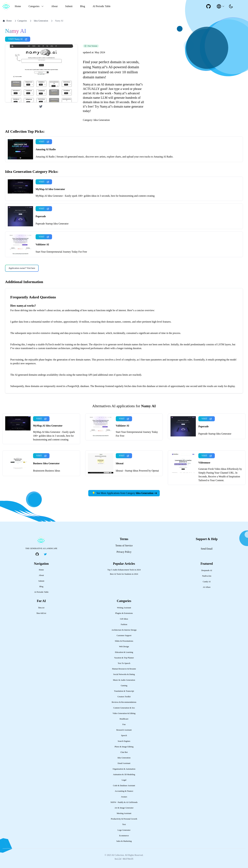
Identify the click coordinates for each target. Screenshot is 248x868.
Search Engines (124, 741)
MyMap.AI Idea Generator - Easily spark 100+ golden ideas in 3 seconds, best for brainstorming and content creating (95, 196)
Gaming (124, 686)
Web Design (124, 647)
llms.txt (41, 608)
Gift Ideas (124, 619)
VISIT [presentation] (44, 142)
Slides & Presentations (124, 641)
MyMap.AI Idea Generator (50, 189)
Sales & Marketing (124, 841)
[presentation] (231, 6)
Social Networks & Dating (124, 674)
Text (124, 824)
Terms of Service (124, 546)
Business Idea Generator (46, 463)
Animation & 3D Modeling (124, 774)
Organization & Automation (124, 769)
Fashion (124, 624)
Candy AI (207, 582)
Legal (124, 780)
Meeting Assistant (124, 813)
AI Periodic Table (101, 6)
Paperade (41, 216)
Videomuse (204, 463)
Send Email (207, 549)
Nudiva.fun (207, 576)
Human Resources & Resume (124, 669)
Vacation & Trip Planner (124, 658)
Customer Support (124, 635)
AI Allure (207, 587)
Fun (124, 724)
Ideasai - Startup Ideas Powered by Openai (137, 471)
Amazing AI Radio (46, 149)
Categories (20, 21)
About (54, 6)
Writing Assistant (124, 608)
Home (18, 6)
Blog (82, 6)
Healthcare (124, 719)
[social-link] (208, 6)
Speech (124, 735)
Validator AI (42, 244)
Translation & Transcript (124, 691)
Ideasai (120, 463)
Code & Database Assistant (124, 786)
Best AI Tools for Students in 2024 (124, 574)
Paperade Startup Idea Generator (52, 224)
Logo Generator (124, 830)
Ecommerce (124, 836)
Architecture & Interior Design (124, 630)
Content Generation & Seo (124, 708)
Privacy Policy (124, 552)
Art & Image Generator (124, 808)
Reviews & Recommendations (124, 702)
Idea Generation (41, 21)
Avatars (124, 797)
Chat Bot (124, 752)
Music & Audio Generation (124, 680)
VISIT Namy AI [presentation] (18, 39)
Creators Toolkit (124, 697)
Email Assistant (124, 763)
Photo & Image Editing (124, 747)
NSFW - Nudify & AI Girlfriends (124, 802)
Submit (69, 6)
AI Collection (118, 855)
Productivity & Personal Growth (124, 819)
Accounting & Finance (124, 791)
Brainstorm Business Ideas (47, 471)
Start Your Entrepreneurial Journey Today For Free (61, 252)
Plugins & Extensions (124, 613)
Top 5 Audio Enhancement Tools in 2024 (124, 570)
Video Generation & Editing (124, 713)
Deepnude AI (207, 570)
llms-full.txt (41, 613)
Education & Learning (124, 652)
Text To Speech (124, 663)
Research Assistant (124, 730)
